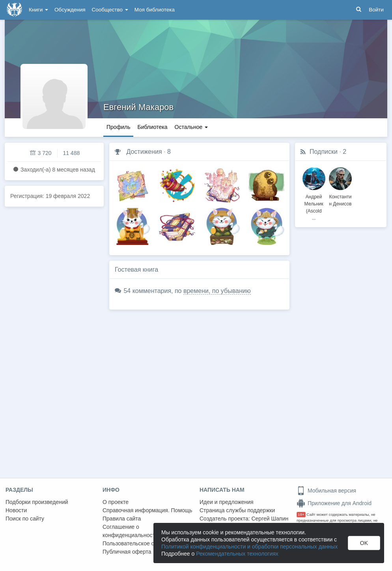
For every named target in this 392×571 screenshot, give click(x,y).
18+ (301, 514)
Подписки (324, 152)
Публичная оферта (127, 552)
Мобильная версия (326, 491)
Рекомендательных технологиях (237, 554)
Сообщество (110, 10)
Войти (376, 10)
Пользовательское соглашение (142, 543)
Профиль (118, 127)
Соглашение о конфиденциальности (130, 531)
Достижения (144, 152)
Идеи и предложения (227, 502)
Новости (16, 510)
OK (364, 543)
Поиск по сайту (25, 519)
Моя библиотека (155, 10)
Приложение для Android (334, 503)
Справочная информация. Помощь (147, 510)
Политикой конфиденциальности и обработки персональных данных (249, 547)
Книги (38, 10)
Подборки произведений (37, 502)
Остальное (191, 127)
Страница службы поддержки (237, 510)
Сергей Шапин (270, 519)
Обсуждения (70, 10)
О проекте (116, 502)
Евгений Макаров (138, 107)
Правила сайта (122, 519)
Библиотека (152, 127)
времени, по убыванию (217, 291)
